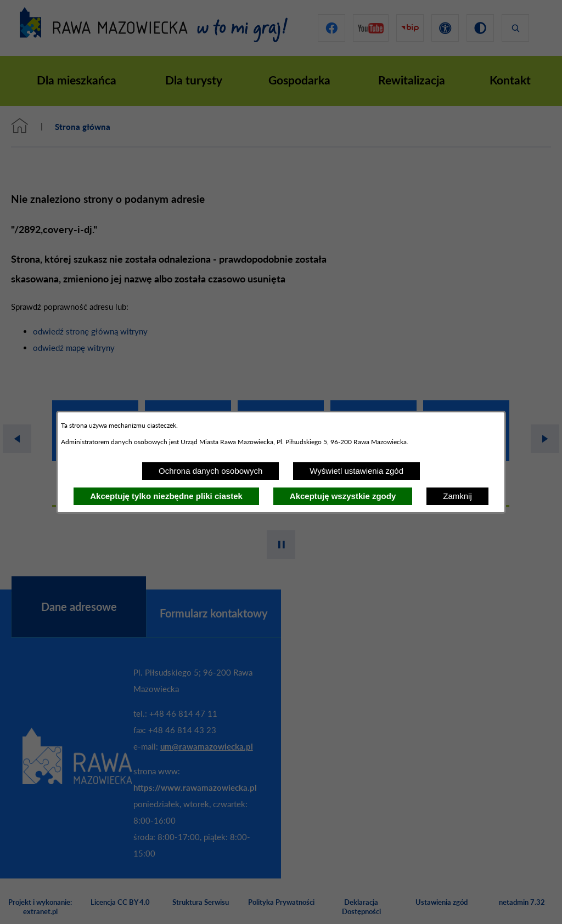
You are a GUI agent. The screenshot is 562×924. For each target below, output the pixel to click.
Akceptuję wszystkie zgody (343, 496)
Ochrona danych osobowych (210, 471)
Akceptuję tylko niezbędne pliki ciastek (166, 496)
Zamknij (457, 496)
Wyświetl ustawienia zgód (356, 471)
